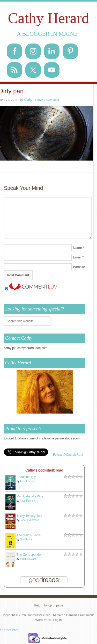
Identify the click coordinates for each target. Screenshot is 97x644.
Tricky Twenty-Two (29, 516)
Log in (58, 620)
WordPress (43, 620)
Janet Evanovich (29, 520)
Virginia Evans (28, 559)
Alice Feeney (27, 481)
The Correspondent (30, 555)
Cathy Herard (48, 18)
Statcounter (9, 630)
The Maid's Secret (29, 535)
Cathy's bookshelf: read (44, 470)
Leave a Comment (47, 100)
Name (77, 248)
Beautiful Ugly (26, 477)
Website (79, 267)
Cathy (28, 100)
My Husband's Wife (30, 496)
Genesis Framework (80, 615)
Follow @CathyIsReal (68, 455)
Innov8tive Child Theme (44, 615)
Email (77, 257)
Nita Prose (26, 540)
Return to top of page (48, 605)
